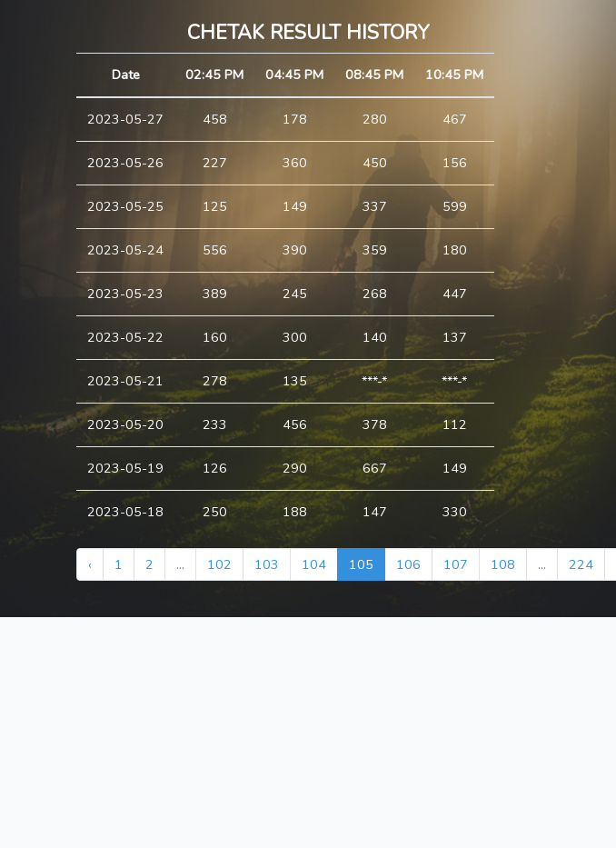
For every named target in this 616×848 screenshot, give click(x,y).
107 (456, 564)
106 (408, 564)
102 (219, 564)
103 (267, 564)
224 (581, 564)
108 (503, 564)
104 (314, 564)
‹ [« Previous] (90, 564)
